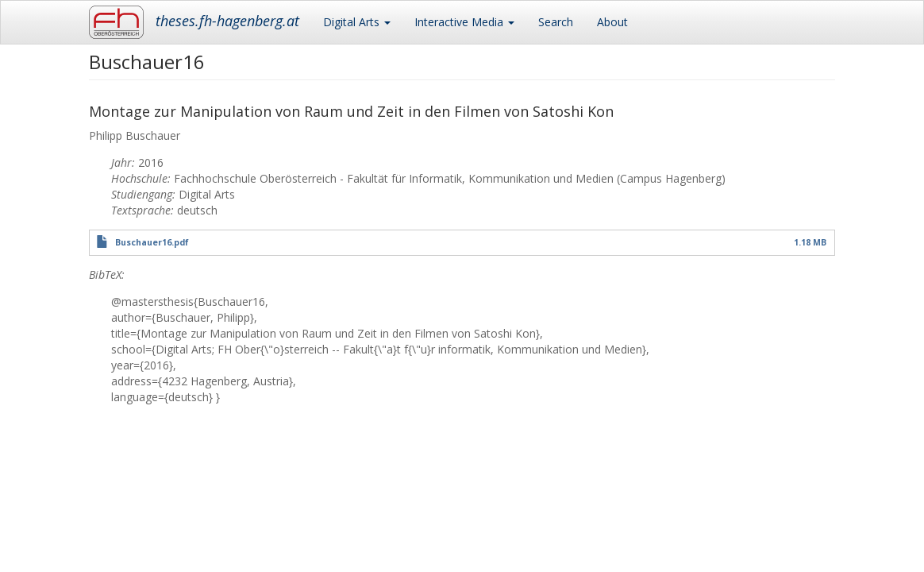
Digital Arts (357, 22)
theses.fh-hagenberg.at (227, 21)
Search (556, 22)
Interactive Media (464, 22)
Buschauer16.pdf (152, 242)
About (612, 22)
